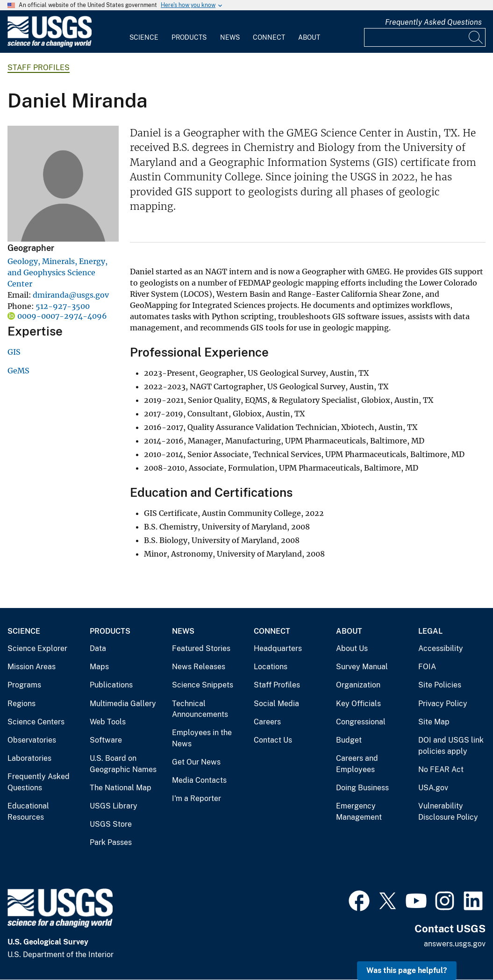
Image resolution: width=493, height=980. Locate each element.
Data (98, 648)
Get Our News (196, 762)
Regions (21, 704)
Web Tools (108, 722)
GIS (14, 352)
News (230, 37)
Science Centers (36, 722)
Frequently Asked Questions (433, 22)
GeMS (18, 371)
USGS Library (114, 806)
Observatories (32, 740)
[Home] (50, 45)
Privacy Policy (443, 704)
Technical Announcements (200, 709)
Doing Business (362, 788)
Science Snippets (203, 685)
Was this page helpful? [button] (407, 970)
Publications (111, 685)
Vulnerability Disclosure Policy (448, 812)
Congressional (361, 722)
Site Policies (440, 685)
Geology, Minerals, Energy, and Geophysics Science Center (57, 272)
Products (189, 37)
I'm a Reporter (196, 798)
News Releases (199, 667)
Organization (358, 685)
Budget (349, 740)
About (309, 37)
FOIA (427, 667)
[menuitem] (144, 32)
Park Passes (111, 842)
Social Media (276, 704)
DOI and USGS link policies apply (451, 746)
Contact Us (273, 740)
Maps (99, 667)
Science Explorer (37, 648)
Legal (430, 631)
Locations (271, 667)
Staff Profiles (39, 68)
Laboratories (29, 758)
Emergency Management (359, 812)
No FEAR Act (441, 769)
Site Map (434, 722)
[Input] (425, 37)
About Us (352, 648)
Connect (269, 37)
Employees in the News (202, 738)
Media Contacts (199, 780)
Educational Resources (28, 812)
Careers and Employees (357, 764)
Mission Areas (32, 667)
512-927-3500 (63, 306)
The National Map (121, 788)
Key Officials (358, 704)
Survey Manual (362, 667)
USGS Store (111, 824)
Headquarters (278, 648)
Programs (24, 685)
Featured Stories (201, 648)
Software (106, 740)
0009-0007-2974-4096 (62, 316)
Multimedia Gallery (123, 704)
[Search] (476, 37)
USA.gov (433, 788)
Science (144, 37)
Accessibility (441, 648)
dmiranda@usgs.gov (71, 295)
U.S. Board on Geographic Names (123, 764)
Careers (267, 722)
